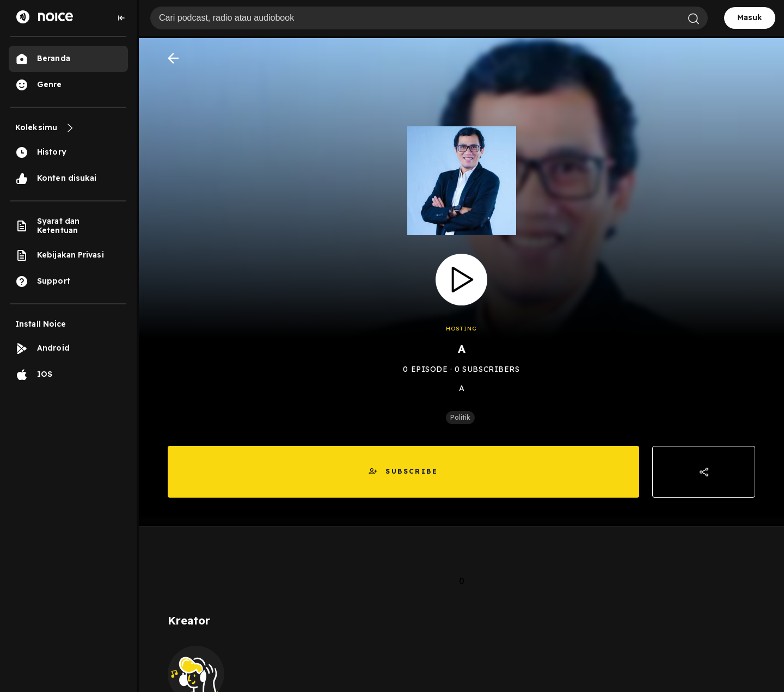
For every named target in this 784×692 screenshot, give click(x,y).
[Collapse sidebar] (121, 18)
